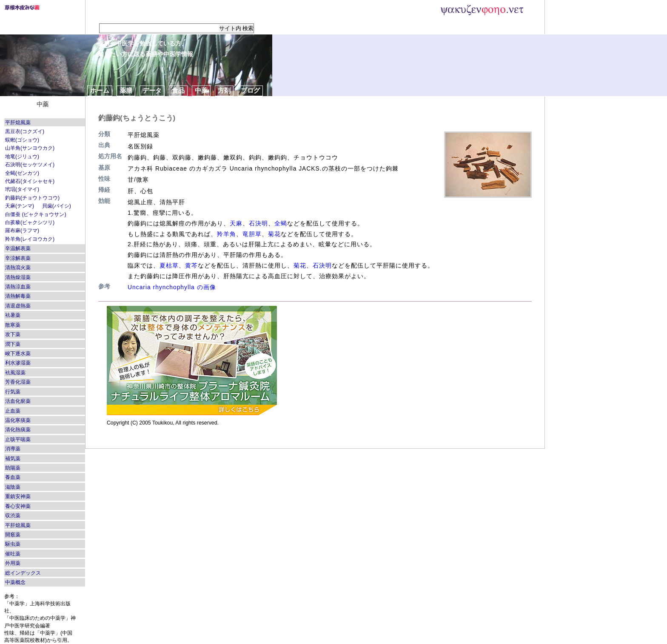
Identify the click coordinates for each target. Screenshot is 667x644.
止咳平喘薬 (18, 439)
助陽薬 (13, 468)
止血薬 (13, 411)
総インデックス (23, 573)
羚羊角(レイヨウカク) (30, 239)
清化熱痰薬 (18, 430)
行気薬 (13, 392)
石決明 (258, 223)
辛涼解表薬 (18, 258)
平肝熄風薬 (18, 123)
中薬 (201, 90)
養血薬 (13, 477)
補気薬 (13, 459)
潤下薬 (13, 344)
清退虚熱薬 (18, 306)
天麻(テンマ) (20, 206)
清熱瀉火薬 (18, 268)
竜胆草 (252, 234)
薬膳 (126, 90)
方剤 (224, 90)
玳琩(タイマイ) (22, 189)
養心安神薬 (18, 506)
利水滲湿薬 (18, 363)
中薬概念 (15, 582)
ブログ (250, 90)
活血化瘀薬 (18, 401)
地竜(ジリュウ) (22, 157)
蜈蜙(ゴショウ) (22, 140)
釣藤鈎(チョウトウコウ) (32, 198)
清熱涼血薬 (18, 287)
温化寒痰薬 (18, 420)
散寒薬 (13, 325)
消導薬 (13, 449)
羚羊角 (227, 234)
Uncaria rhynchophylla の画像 (172, 287)
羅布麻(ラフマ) (22, 231)
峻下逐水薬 (18, 353)
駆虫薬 (13, 544)
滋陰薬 (13, 487)
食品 (178, 90)
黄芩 (191, 265)
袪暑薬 (13, 315)
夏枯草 (169, 265)
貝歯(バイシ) (57, 206)
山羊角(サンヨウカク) (30, 148)
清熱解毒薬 (18, 296)
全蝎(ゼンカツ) (22, 173)
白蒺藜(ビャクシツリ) (30, 222)
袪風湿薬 (15, 373)
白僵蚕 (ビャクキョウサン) (36, 214)
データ (152, 90)
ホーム (100, 90)
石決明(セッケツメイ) (30, 165)
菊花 (274, 234)
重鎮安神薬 (18, 496)
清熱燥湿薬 (18, 277)
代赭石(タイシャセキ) (30, 181)
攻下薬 (13, 334)
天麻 (236, 223)
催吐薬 (13, 554)
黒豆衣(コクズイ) (25, 131)
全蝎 (281, 223)
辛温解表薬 (18, 248)
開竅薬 (13, 535)
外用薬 (13, 563)
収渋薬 (13, 516)
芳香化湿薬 (18, 382)
